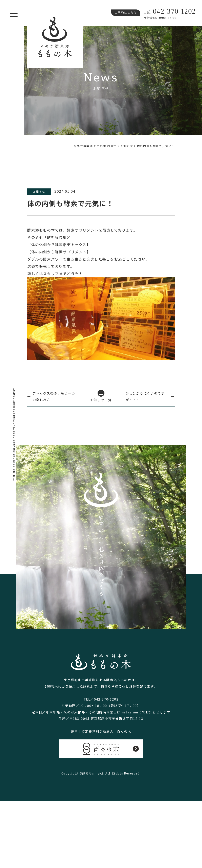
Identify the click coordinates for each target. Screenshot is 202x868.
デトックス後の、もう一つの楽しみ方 (54, 396)
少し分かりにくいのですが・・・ (145, 396)
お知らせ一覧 (101, 400)
